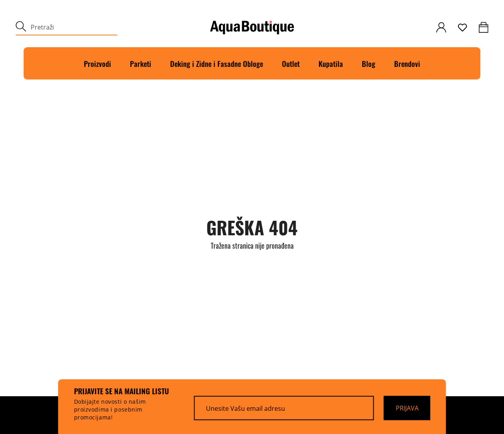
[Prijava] (407, 408)
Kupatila (331, 63)
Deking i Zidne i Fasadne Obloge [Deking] (217, 63)
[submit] (21, 27)
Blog (369, 63)
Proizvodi (97, 63)
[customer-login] (441, 27)
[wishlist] (462, 28)
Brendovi (407, 63)
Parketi (141, 63)
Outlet (291, 63)
